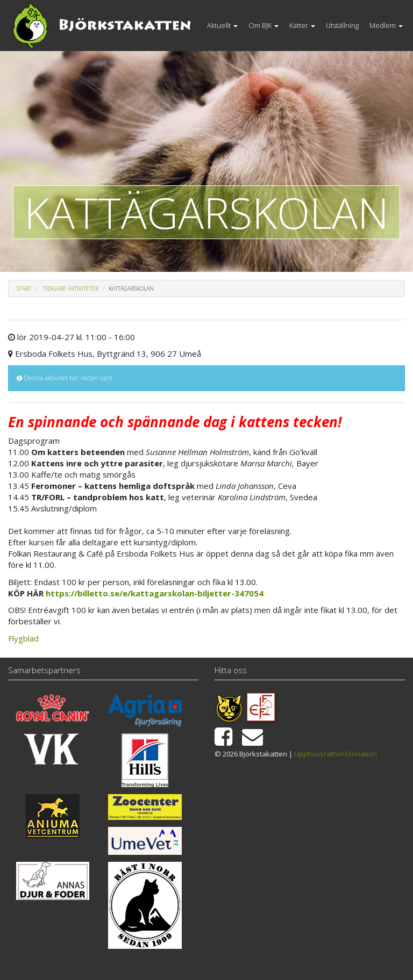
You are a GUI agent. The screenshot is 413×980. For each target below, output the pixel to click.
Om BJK (264, 25)
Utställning (342, 25)
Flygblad (23, 638)
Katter (302, 25)
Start (24, 289)
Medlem (386, 25)
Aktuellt (222, 25)
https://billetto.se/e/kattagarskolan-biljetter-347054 (155, 593)
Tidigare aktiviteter (71, 289)
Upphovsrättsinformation (336, 754)
